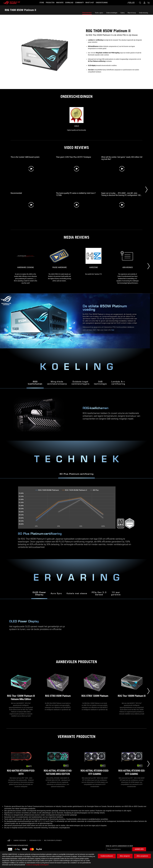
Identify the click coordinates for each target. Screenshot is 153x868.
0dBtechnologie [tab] (100, 383)
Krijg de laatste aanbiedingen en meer (119, 846)
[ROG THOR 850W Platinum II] (53, 840)
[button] (48, 3)
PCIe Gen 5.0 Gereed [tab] (99, 594)
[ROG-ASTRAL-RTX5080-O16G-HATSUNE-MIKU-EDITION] (58, 761)
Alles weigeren (125, 856)
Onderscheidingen (112, 13)
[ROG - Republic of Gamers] (12, 3)
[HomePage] (9, 841)
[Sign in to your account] (144, 3)
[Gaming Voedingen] (20, 840)
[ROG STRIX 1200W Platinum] (95, 686)
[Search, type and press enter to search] (140, 3)
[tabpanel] (76, 519)
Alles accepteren (142, 856)
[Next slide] (148, 691)
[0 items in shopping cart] (149, 3)
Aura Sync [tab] (56, 594)
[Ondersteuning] (106, 3)
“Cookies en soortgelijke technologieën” (37, 865)
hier (113, 330)
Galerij (122, 13)
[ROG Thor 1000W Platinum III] (132, 686)
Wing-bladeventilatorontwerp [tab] (57, 383)
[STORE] (38, 3)
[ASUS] (131, 3)
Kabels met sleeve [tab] (77, 594)
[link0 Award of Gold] (76, 119)
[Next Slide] (146, 190)
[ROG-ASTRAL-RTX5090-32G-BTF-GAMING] (132, 761)
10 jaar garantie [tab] (116, 594)
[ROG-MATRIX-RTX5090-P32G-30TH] (21, 761)
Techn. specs (99, 13)
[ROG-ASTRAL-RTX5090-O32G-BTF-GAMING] (95, 761)
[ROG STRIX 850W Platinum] (58, 686)
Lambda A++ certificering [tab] (118, 383)
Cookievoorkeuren (107, 856)
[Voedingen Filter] (35, 840)
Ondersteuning (143, 13)
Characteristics (87, 13)
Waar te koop (132, 13)
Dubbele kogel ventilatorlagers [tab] (80, 383)
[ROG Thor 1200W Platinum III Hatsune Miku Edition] (21, 686)
